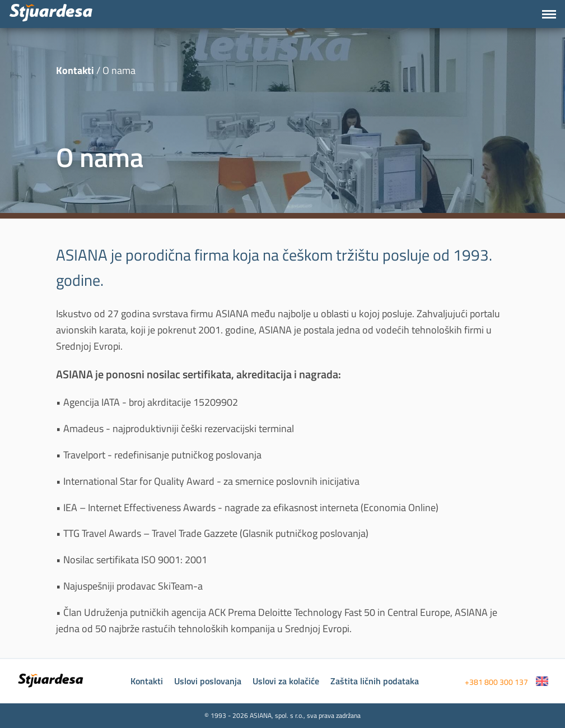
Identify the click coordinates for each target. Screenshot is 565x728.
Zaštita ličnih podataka (375, 681)
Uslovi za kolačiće (286, 681)
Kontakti (147, 681)
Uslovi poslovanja (208, 681)
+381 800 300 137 (496, 682)
